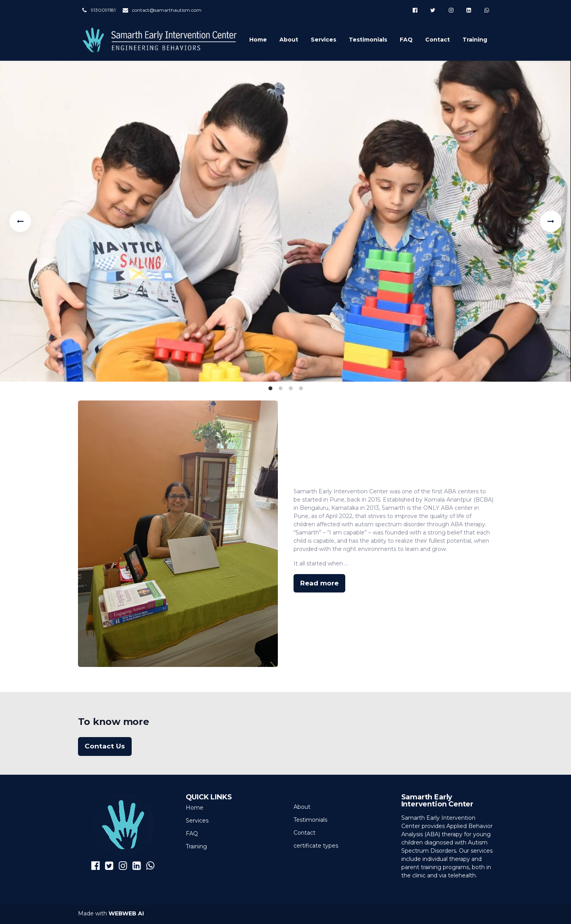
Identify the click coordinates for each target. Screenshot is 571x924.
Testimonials (368, 40)
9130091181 (103, 10)
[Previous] (20, 221)
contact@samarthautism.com (167, 10)
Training (475, 40)
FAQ (406, 40)
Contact (438, 40)
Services (324, 40)
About (289, 40)
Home (258, 40)
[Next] (551, 221)
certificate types (316, 846)
